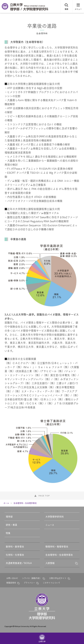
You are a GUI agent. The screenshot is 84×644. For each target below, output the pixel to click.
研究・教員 (11, 525)
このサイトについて (51, 583)
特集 (8, 533)
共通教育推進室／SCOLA (19, 563)
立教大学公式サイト (58, 578)
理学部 (9, 516)
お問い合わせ (12, 578)
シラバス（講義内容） (32, 578)
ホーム (6, 503)
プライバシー (29, 583)
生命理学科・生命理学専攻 (25, 503)
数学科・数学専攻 (15, 546)
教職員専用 (11, 583)
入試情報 (50, 563)
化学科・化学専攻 (15, 555)
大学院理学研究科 (55, 516)
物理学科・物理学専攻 (57, 546)
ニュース (50, 525)
